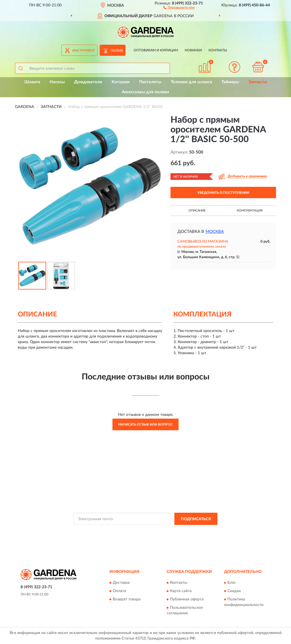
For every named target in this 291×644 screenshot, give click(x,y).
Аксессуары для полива (145, 92)
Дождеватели (88, 82)
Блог (232, 583)
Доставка (121, 583)
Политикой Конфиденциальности (144, 531)
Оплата (119, 591)
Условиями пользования (192, 531)
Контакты (218, 50)
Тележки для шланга (191, 82)
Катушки (121, 82)
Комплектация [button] (250, 211)
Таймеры (230, 82)
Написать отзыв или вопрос (145, 424)
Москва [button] (215, 232)
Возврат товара (127, 599)
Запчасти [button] (258, 82)
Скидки (234, 591)
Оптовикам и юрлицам (156, 50)
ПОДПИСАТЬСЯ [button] (196, 519)
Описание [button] (197, 211)
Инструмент (84, 51)
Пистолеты (150, 82)
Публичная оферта (187, 599)
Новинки (193, 50)
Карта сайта (181, 591)
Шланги (32, 82)
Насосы (57, 82)
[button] (179, 7)
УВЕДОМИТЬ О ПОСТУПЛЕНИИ (223, 193)
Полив (117, 51)
